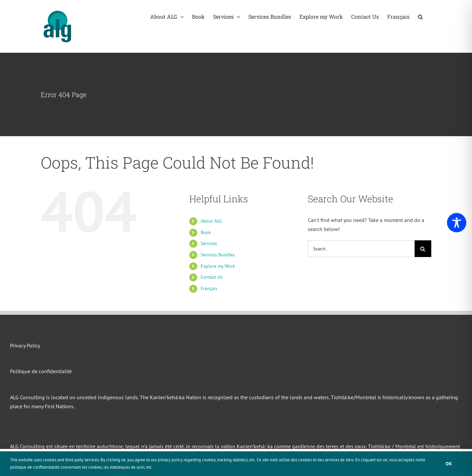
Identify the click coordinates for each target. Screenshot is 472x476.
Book (206, 232)
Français (209, 288)
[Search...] (361, 249)
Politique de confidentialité (41, 371)
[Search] (423, 249)
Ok (449, 464)
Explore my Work (218, 266)
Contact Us (212, 277)
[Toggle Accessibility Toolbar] (457, 223)
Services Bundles (218, 255)
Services (209, 243)
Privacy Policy (25, 345)
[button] (420, 17)
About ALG (211, 221)
